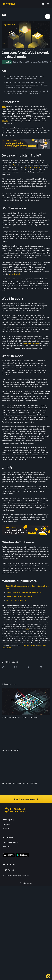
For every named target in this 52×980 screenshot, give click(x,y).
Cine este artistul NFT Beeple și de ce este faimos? (24, 592)
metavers (5, 121)
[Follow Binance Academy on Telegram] (11, 864)
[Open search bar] (42, 4)
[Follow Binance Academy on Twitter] (7, 864)
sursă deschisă (15, 274)
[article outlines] (48, 16)
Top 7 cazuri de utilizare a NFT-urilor (19, 600)
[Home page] (9, 4)
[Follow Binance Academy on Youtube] (14, 864)
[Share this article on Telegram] (28, 667)
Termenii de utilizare (28, 645)
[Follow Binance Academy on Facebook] (4, 864)
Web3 (4, 107)
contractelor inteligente (31, 343)
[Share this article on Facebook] (15, 667)
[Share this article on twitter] (3, 667)
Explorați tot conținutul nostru (26, 799)
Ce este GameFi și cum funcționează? (19, 596)
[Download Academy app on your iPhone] (9, 855)
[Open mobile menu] (48, 4)
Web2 (15, 165)
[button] (48, 4)
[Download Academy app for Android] (22, 855)
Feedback (7, 846)
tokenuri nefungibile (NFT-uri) (34, 167)
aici (27, 629)
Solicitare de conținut (11, 842)
